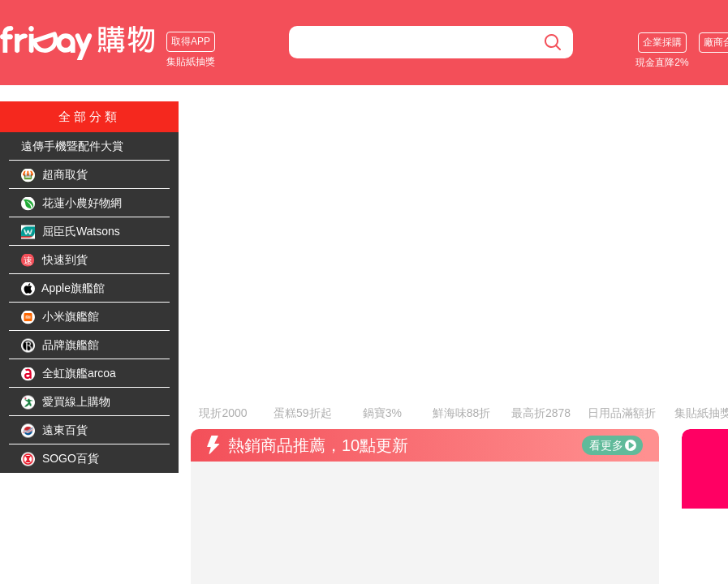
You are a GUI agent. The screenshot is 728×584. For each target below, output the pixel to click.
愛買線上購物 (66, 402)
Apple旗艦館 (63, 289)
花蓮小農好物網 (71, 204)
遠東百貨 (54, 431)
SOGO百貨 (60, 459)
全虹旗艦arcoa (69, 374)
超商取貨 (54, 175)
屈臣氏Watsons (71, 232)
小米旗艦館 (60, 317)
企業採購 (662, 42)
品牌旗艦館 (60, 346)
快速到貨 (54, 260)
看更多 (613, 401)
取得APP (191, 41)
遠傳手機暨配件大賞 (72, 146)
